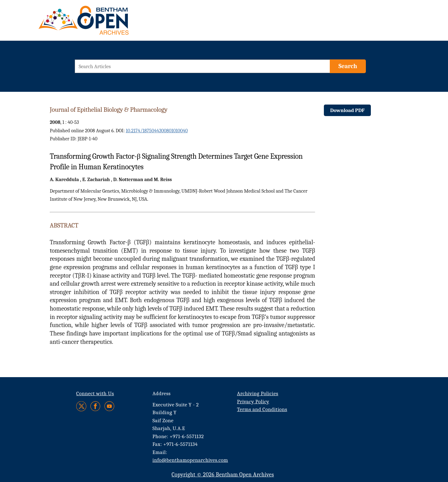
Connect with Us (95, 393)
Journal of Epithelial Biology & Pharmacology (109, 110)
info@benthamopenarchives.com (190, 460)
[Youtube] (109, 406)
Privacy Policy (253, 402)
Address (162, 393)
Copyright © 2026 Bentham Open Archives (223, 475)
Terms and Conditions (262, 409)
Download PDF (347, 110)
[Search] (348, 66)
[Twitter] (82, 406)
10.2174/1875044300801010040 (157, 131)
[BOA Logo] (102, 23)
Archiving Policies (258, 393)
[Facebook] (95, 406)
